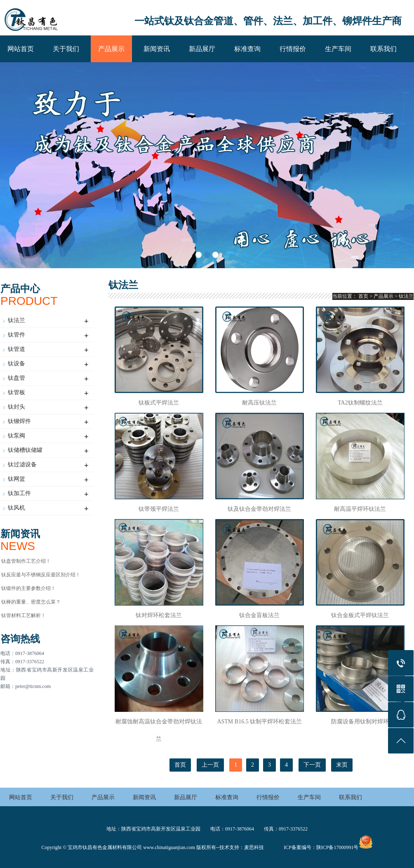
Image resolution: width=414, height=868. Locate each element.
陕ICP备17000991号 (338, 847)
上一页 (210, 765)
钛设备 (16, 364)
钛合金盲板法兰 (259, 615)
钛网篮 (16, 479)
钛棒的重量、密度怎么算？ (31, 602)
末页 (342, 765)
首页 (363, 296)
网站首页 (21, 49)
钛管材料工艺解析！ (24, 615)
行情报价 (293, 49)
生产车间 (338, 49)
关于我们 (66, 49)
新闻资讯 (157, 49)
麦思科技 (254, 847)
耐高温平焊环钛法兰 (360, 509)
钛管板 (16, 392)
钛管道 (16, 349)
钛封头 (16, 407)
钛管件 (16, 335)
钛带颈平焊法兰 (159, 509)
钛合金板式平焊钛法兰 (360, 615)
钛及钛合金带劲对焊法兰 (259, 509)
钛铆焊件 (19, 421)
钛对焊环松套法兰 (159, 615)
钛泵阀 (16, 436)
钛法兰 (16, 320)
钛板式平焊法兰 (159, 403)
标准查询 (247, 49)
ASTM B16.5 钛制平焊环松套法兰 (259, 722)
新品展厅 (202, 49)
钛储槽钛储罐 (25, 450)
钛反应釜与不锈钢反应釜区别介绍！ (41, 575)
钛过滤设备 (22, 464)
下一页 (312, 765)
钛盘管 (16, 378)
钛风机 (16, 508)
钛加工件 (19, 493)
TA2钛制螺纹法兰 (360, 403)
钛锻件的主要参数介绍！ (28, 588)
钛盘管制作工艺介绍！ (26, 561)
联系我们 (383, 49)
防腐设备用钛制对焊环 (360, 722)
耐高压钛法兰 (259, 403)
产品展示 (111, 49)
